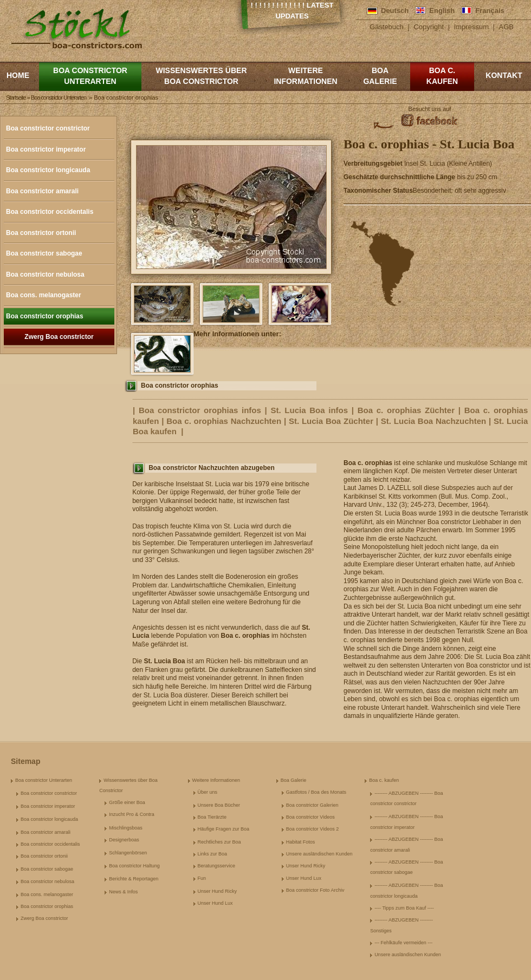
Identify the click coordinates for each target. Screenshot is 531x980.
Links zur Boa (213, 854)
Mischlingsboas (126, 828)
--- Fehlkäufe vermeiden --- (403, 943)
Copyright (429, 27)
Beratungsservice (217, 866)
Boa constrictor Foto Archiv (315, 890)
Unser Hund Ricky (218, 891)
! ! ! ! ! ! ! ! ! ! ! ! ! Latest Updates (292, 11)
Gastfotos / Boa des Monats (316, 792)
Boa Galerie (380, 76)
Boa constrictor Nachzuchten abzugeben (212, 468)
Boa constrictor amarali (42, 191)
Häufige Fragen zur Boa (224, 829)
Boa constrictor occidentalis (50, 212)
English (442, 11)
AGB (506, 27)
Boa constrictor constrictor (48, 128)
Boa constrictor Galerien (312, 805)
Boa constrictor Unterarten (90, 76)
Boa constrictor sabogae (44, 253)
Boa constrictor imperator (46, 149)
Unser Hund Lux (215, 903)
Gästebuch (387, 27)
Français (490, 11)
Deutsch (395, 11)
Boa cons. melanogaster (44, 295)
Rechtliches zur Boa (219, 842)
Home (18, 75)
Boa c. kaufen (442, 76)
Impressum (471, 27)
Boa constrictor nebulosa (45, 275)
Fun (202, 878)
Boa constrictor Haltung (134, 866)
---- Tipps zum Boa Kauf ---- (404, 908)
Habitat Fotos (301, 842)
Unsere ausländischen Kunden (319, 854)
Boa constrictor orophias (45, 316)
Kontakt (504, 75)
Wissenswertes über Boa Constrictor (201, 76)
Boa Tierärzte (212, 817)
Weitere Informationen (305, 76)
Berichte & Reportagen (134, 879)
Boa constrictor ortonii (41, 233)
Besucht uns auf (430, 109)
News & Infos (123, 892)
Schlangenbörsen (128, 853)
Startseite (16, 97)
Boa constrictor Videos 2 (312, 829)
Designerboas (124, 840)
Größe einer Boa (127, 802)
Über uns (208, 792)
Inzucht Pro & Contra (132, 814)
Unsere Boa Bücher (219, 805)
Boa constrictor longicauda (48, 170)
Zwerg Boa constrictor (59, 337)
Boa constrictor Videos (310, 817)
